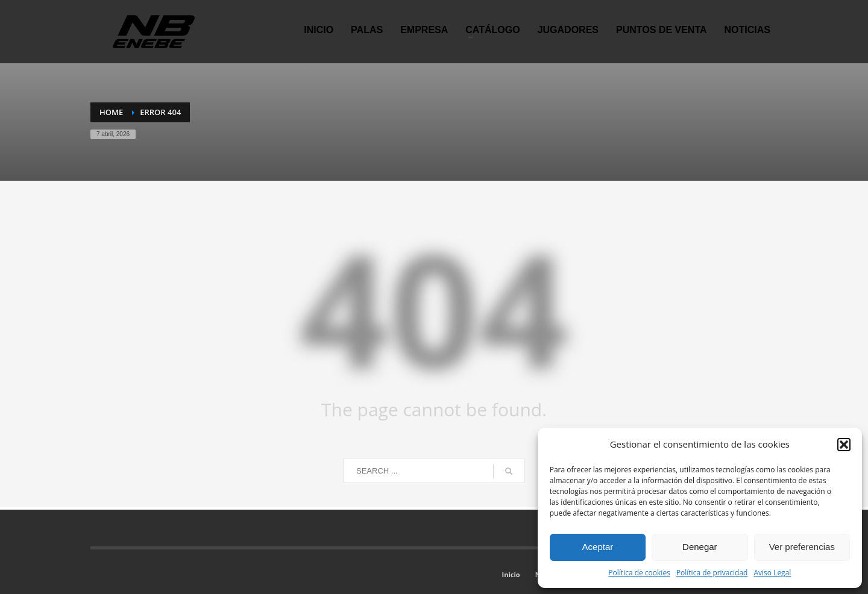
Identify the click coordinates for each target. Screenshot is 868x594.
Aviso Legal (772, 573)
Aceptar (598, 547)
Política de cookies (639, 573)
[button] (844, 445)
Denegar (700, 547)
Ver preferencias (802, 547)
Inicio (511, 574)
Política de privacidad (712, 573)
